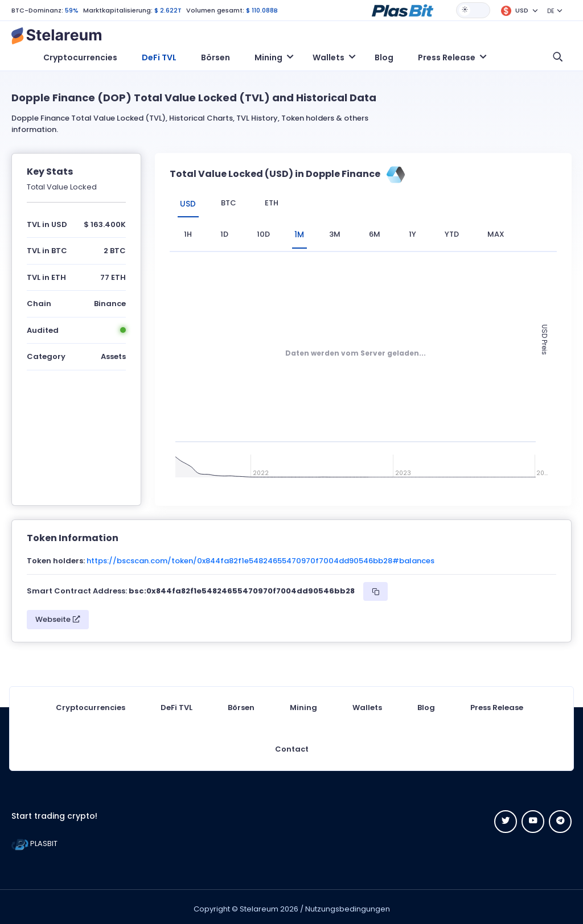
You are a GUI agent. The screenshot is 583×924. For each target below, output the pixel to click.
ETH (278, 203)
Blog (384, 57)
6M (382, 232)
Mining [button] (268, 57)
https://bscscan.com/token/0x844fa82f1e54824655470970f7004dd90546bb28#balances (260, 557)
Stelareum (259, 905)
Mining (303, 704)
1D (224, 232)
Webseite (58, 615)
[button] (403, 10)
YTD (459, 232)
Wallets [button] (329, 57)
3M (342, 232)
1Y (420, 232)
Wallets (367, 704)
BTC (235, 203)
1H (188, 232)
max (503, 232)
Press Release (497, 704)
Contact (292, 745)
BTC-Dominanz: (37, 10)
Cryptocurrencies (80, 57)
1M (303, 232)
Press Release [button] (447, 57)
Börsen (215, 57)
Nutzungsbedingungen (348, 905)
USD (191, 203)
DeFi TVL (159, 57)
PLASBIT (34, 840)
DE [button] (551, 11)
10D (263, 232)
